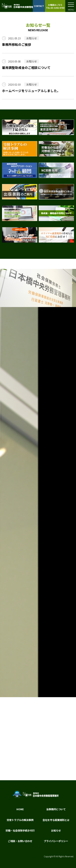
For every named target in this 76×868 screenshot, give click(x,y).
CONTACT (39, 6)
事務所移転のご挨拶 (17, 44)
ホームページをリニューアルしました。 (31, 91)
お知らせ (32, 38)
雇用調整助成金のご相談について (26, 67)
